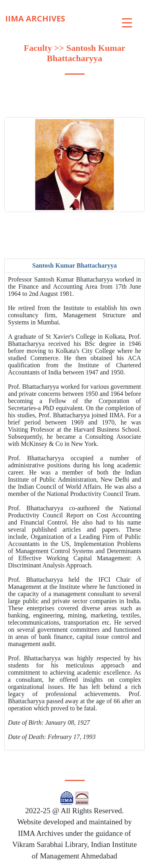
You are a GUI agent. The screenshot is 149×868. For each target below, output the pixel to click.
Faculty (38, 48)
